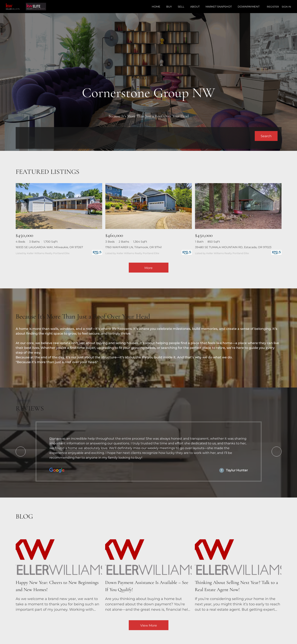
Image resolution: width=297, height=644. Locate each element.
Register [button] (273, 7)
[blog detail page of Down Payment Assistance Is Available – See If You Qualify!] (148, 571)
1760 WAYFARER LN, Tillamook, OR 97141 (134, 247)
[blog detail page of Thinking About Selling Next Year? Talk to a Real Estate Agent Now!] (238, 571)
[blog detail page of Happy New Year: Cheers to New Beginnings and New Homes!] (59, 571)
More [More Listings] (148, 268)
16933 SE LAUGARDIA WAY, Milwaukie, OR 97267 (49, 247)
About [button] (195, 7)
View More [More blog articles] (149, 625)
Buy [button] (169, 7)
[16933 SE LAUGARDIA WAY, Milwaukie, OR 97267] (59, 206)
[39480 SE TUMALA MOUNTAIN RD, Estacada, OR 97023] (238, 206)
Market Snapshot (219, 7)
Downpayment (249, 7)
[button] (266, 136)
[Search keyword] (137, 136)
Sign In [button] (286, 7)
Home (156, 7)
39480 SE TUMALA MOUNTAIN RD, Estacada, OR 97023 (233, 247)
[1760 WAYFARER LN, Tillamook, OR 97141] (149, 206)
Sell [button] (181, 7)
